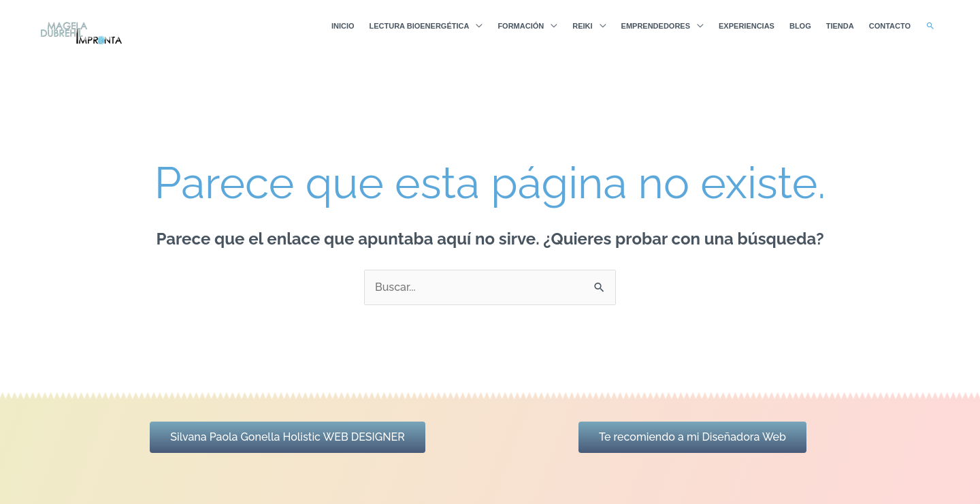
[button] (930, 26)
